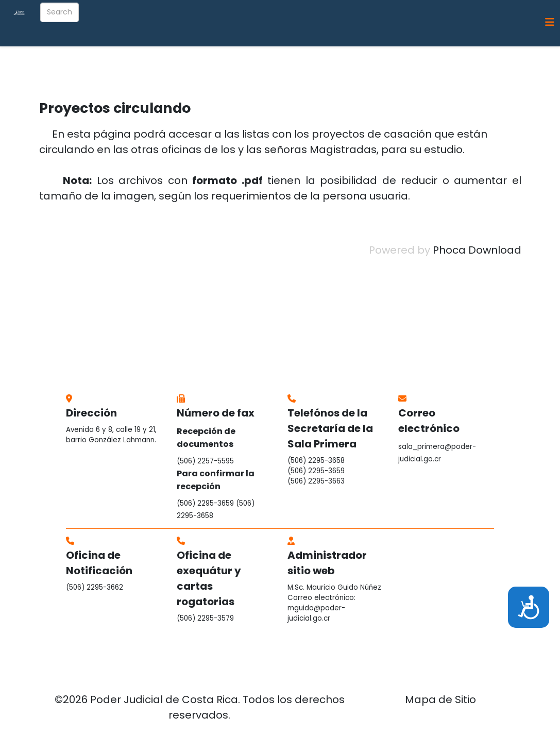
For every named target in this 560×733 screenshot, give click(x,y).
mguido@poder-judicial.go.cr (316, 613)
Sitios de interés (136, 114)
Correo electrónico (429, 421)
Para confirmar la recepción (216, 480)
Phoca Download (477, 250)
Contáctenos (507, 68)
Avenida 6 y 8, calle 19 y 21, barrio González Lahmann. (111, 435)
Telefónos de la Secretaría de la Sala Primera (330, 428)
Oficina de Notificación (99, 563)
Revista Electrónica (364, 68)
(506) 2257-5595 (205, 461)
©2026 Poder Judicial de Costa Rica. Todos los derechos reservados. (200, 707)
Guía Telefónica (442, 68)
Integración (249, 68)
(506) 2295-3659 (205, 503)
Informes (299, 68)
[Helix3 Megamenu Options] (550, 22)
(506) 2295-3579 (205, 618)
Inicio (116, 68)
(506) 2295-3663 (316, 481)
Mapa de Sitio (440, 699)
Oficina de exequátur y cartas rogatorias (209, 578)
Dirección (91, 413)
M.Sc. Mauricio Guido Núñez (334, 587)
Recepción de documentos (206, 438)
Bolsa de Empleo (212, 114)
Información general (178, 68)
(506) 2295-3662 (95, 587)
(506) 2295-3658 (316, 461)
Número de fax (216, 413)
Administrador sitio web (327, 563)
